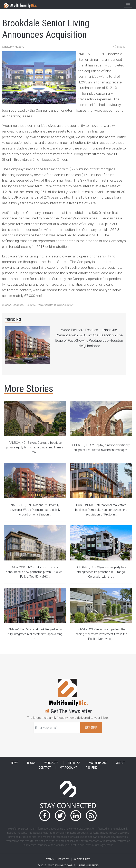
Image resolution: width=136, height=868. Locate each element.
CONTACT (45, 768)
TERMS (50, 859)
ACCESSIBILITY (82, 859)
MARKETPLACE (98, 763)
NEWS (15, 763)
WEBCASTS (51, 763)
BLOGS (31, 763)
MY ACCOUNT (68, 768)
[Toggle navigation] (128, 5)
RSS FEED (92, 768)
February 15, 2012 (13, 47)
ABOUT (120, 763)
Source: (38, 305)
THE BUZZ (74, 763)
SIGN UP (91, 728)
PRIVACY (64, 859)
